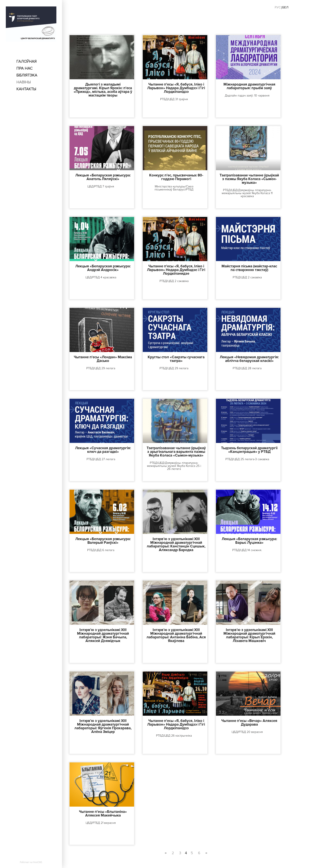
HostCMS (38, 862)
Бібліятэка (27, 75)
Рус (278, 7)
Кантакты (26, 89)
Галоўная (26, 61)
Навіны (24, 82)
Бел (285, 7)
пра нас (24, 68)
